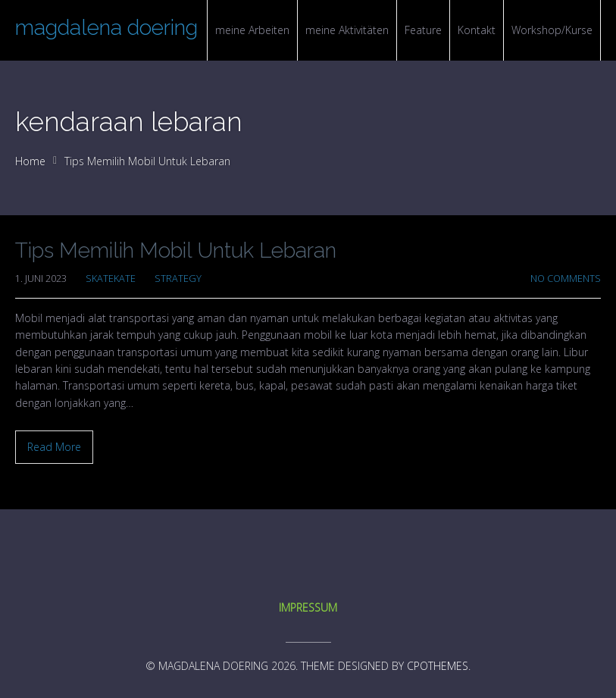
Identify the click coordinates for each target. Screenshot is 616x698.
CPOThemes (438, 666)
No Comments (566, 279)
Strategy (178, 279)
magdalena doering (106, 28)
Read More (54, 447)
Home (30, 161)
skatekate (111, 279)
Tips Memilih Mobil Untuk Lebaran (176, 250)
